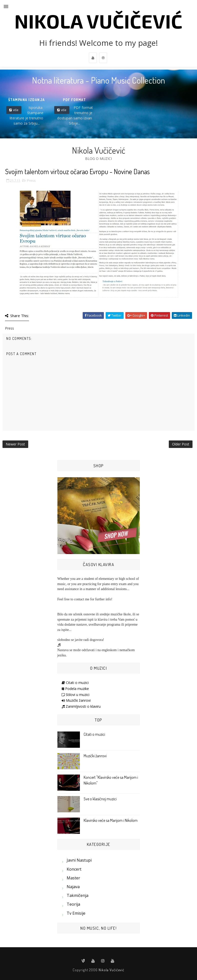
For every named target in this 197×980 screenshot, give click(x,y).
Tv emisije (76, 913)
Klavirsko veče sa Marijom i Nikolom (111, 820)
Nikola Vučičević (98, 21)
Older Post (181, 444)
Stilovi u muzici (76, 695)
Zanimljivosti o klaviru (81, 706)
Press (31, 180)
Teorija (73, 904)
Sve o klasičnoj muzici (100, 799)
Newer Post (15, 444)
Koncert (74, 869)
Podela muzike (75, 689)
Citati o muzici (75, 683)
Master (73, 878)
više (16, 110)
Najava (73, 887)
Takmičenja (78, 895)
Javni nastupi (79, 860)
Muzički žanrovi (76, 700)
